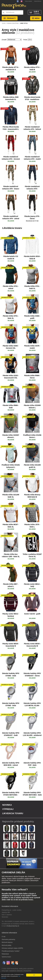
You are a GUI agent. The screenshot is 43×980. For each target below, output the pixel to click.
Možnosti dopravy (7, 942)
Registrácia (38, 1)
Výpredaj (8, 809)
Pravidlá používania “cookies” (11, 951)
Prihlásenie (28, 1)
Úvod (4, 23)
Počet (25, 40)
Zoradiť (4, 40)
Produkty (10, 18)
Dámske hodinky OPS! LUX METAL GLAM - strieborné (32, 706)
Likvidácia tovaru (13, 813)
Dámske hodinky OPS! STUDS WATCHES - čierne (11, 795)
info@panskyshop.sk (13, 926)
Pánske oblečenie (13, 23)
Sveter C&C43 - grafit (32, 614)
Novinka (7, 805)
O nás (4, 937)
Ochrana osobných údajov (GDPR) (12, 948)
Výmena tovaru (6, 957)
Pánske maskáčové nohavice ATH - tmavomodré (32, 189)
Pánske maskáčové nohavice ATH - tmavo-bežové (11, 189)
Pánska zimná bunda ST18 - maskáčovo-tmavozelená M (32, 99)
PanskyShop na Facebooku (18, 1)
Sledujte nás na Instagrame (21, 1)
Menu (36, 18)
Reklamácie (5, 954)
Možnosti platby (6, 945)
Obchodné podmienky (8, 939)
